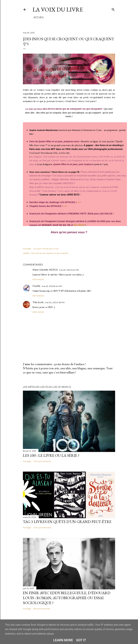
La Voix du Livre (58, 9)
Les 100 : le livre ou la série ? (51, 455)
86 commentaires (42, 609)
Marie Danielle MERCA (45, 270)
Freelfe (36, 286)
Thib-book (38, 302)
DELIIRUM (79, 225)
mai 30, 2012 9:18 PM (55, 302)
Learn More (63, 640)
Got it (81, 640)
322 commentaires (42, 461)
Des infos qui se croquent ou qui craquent (50, 253)
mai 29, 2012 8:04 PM (52, 286)
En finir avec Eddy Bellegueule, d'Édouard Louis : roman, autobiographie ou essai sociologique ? (67, 598)
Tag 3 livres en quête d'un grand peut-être (67, 522)
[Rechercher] (113, 9)
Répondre (38, 279)
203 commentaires (42, 528)
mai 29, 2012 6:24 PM (69, 270)
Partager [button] (27, 249)
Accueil (39, 17)
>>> (79, 202)
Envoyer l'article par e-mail (46, 249)
